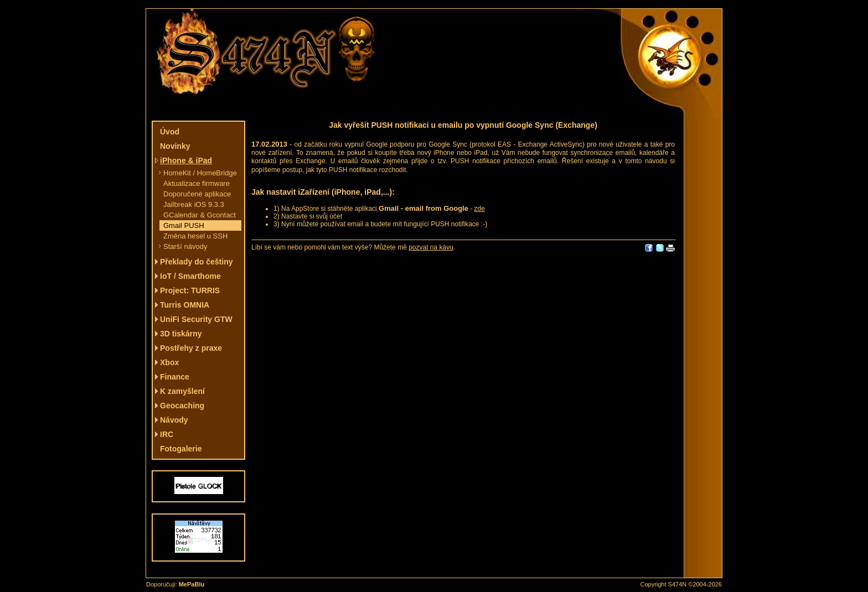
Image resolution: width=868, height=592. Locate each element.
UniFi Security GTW (196, 319)
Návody (174, 420)
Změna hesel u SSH (195, 236)
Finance (175, 377)
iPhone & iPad (186, 160)
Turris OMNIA (185, 305)
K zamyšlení (182, 391)
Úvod (170, 132)
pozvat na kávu (431, 247)
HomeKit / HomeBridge (200, 173)
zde (480, 209)
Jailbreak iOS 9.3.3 (194, 204)
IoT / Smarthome (190, 276)
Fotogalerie (181, 449)
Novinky (175, 146)
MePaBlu (192, 584)
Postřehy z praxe (191, 348)
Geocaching (182, 406)
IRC (167, 434)
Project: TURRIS (190, 290)
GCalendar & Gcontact (200, 215)
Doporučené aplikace (197, 194)
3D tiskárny (181, 334)
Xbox (169, 362)
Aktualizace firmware (197, 183)
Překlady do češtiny (197, 262)
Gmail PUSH (184, 225)
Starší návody (185, 246)
